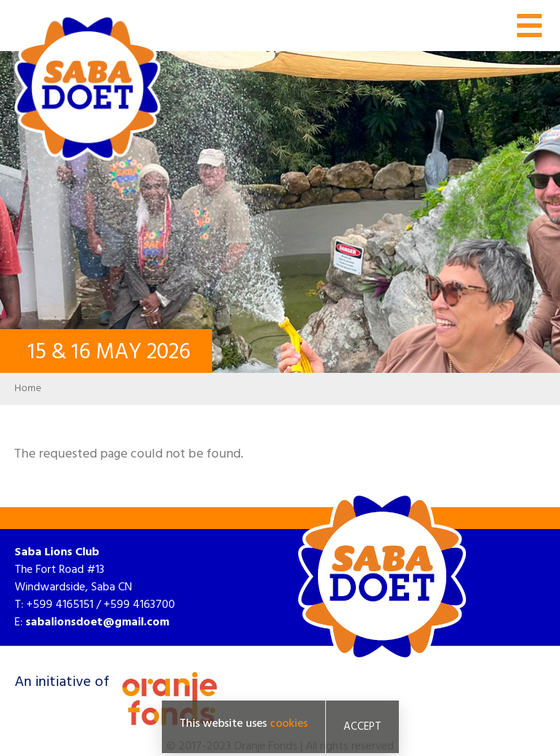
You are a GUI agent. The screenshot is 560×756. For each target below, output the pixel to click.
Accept (362, 727)
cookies (289, 724)
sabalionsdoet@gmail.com (97, 622)
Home (28, 389)
